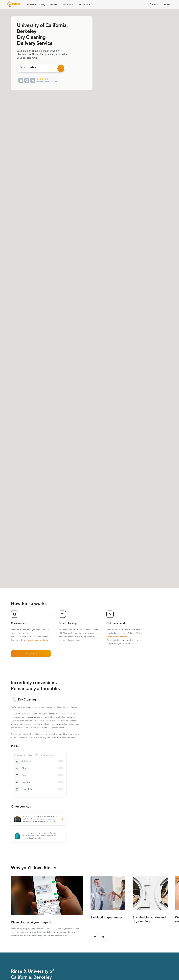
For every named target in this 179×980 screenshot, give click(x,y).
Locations (85, 4)
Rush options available (117, 637)
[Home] (14, 4)
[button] (137, 633)
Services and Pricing (36, 4)
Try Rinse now (31, 654)
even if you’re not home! (38, 640)
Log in (167, 4)
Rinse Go (54, 4)
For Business (69, 4)
